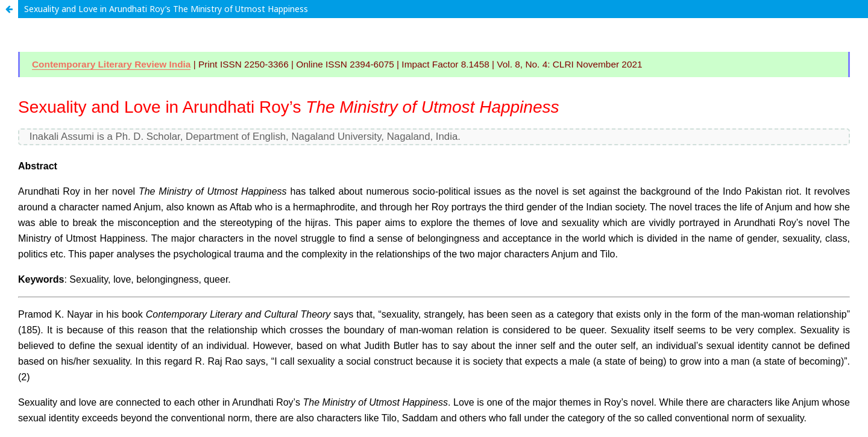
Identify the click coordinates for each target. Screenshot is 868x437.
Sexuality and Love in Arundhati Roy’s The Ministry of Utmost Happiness (166, 9)
